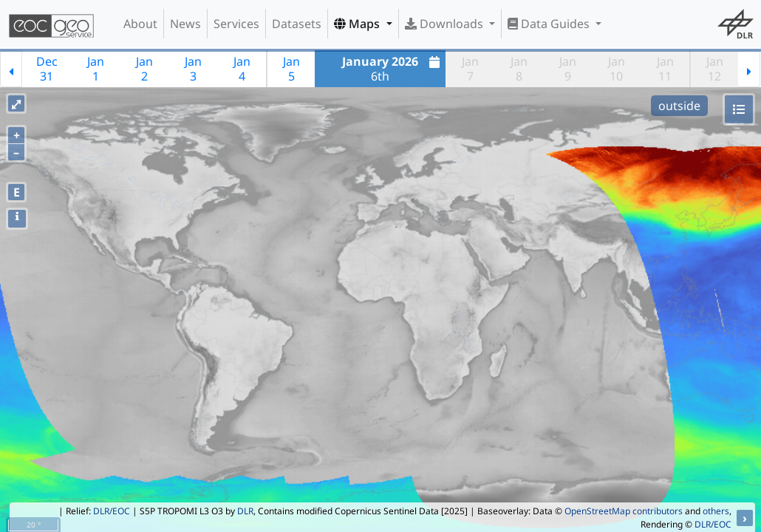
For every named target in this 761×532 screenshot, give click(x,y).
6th (393, 69)
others (716, 511)
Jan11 (665, 69)
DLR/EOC (112, 511)
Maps (358, 24)
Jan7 (470, 69)
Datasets (297, 24)
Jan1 (96, 69)
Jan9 (568, 69)
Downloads (446, 24)
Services (236, 24)
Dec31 (47, 69)
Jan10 (617, 69)
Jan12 (715, 69)
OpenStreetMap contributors (624, 511)
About (140, 24)
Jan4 (242, 69)
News (185, 24)
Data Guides (550, 24)
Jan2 (144, 69)
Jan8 (519, 69)
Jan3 (193, 69)
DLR (245, 511)
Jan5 (291, 69)
